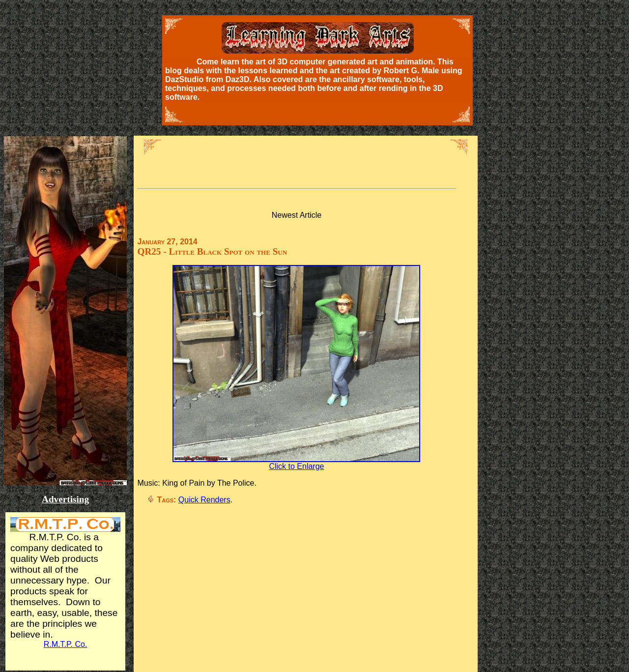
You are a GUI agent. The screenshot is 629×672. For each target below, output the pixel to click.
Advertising (65, 499)
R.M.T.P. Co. (66, 644)
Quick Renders (204, 500)
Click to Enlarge (296, 463)
